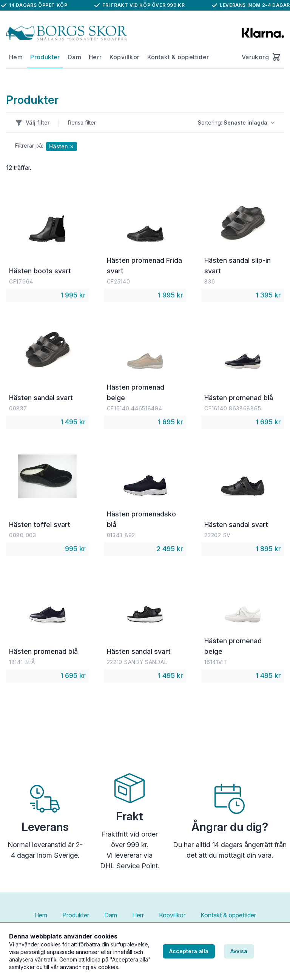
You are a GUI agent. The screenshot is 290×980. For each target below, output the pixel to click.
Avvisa (239, 951)
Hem (16, 57)
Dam (74, 57)
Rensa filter (82, 122)
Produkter (45, 57)
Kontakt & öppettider (178, 57)
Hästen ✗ (62, 146)
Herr (95, 57)
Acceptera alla (189, 951)
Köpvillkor (125, 57)
